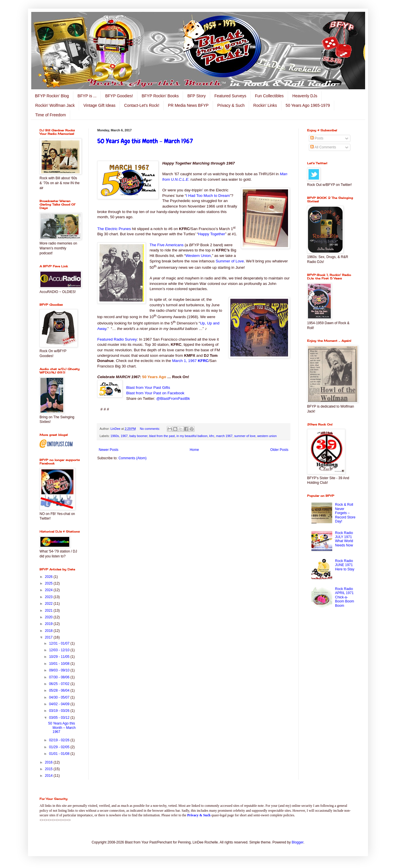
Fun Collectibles (269, 96)
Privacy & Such (231, 105)
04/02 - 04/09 (60, 704)
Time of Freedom (51, 115)
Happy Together (212, 234)
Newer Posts (109, 450)
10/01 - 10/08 (60, 664)
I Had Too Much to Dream (208, 196)
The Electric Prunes (114, 229)
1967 (124, 436)
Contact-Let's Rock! (142, 105)
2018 (49, 631)
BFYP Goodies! (119, 96)
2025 (49, 583)
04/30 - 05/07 (60, 697)
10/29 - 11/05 (60, 657)
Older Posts (279, 450)
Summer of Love (230, 261)
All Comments (323, 147)
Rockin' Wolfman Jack (55, 105)
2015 (49, 769)
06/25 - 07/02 (60, 684)
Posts (317, 138)
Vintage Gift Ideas (99, 105)
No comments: (151, 429)
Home (194, 450)
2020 (49, 617)
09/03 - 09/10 (60, 670)
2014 (49, 776)
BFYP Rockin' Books (160, 96)
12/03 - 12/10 (60, 650)
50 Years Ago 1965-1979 (308, 105)
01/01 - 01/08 (60, 754)
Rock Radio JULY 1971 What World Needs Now (344, 539)
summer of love (245, 436)
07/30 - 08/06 (60, 677)
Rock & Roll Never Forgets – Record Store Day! (345, 513)
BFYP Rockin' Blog (52, 96)
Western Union (198, 256)
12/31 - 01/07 (60, 643)
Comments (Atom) (132, 458)
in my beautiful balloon (192, 436)
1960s (115, 436)
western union (267, 436)
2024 (49, 590)
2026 (49, 577)
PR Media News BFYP (188, 105)
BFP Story (197, 96)
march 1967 (224, 436)
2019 (49, 624)
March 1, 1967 (190, 361)
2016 (49, 762)
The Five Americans (167, 245)
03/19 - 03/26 (60, 711)
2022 (49, 604)
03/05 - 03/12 (60, 718)
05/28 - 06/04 (60, 690)
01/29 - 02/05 (60, 747)
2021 (49, 611)
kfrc (212, 436)
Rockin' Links (265, 105)
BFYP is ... (87, 96)
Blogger (298, 842)
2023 (49, 597)
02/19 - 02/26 (60, 740)
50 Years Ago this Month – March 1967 (145, 141)
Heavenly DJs (305, 96)
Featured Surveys (230, 96)
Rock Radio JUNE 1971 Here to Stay (345, 565)
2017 (49, 637)
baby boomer (138, 436)
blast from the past (162, 436)
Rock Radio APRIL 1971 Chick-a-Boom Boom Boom (345, 597)
